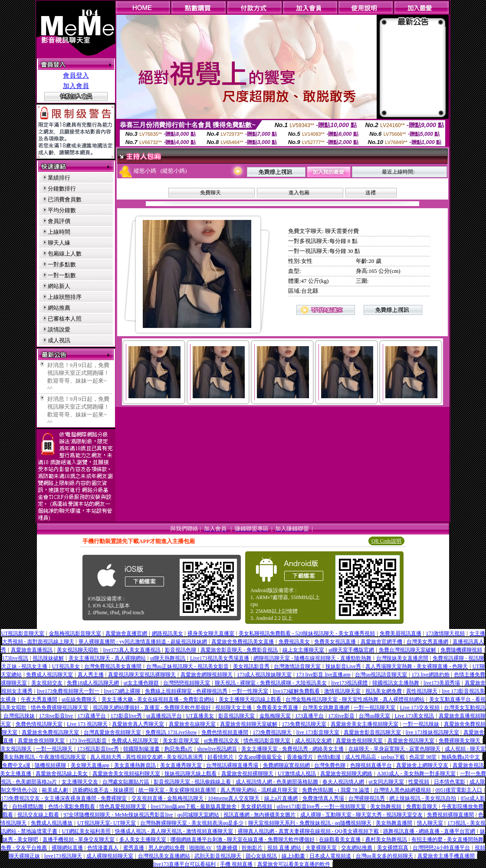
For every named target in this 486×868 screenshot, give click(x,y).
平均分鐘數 (62, 210)
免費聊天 (210, 193)
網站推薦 (59, 308)
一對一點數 (62, 275)
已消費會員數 (65, 199)
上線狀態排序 (65, 297)
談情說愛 (59, 329)
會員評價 (59, 221)
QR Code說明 (386, 541)
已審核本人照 (65, 319)
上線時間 (59, 232)
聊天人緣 (59, 243)
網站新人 (59, 286)
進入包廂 (299, 193)
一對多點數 (62, 264)
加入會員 (76, 86)
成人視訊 (59, 340)
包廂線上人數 (65, 254)
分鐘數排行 (62, 188)
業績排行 (59, 178)
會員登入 (76, 75)
